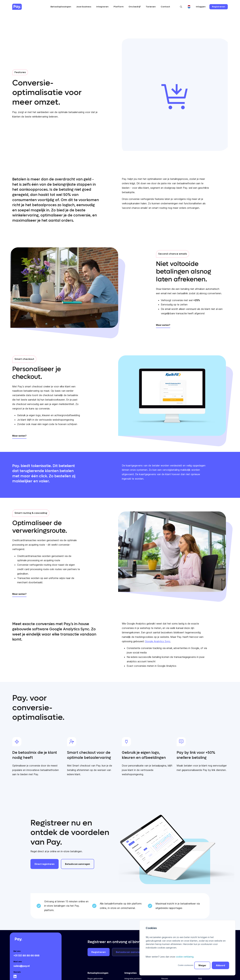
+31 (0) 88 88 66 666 (26, 955)
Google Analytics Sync (158, 641)
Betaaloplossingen (61, 7)
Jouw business (84, 7)
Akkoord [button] (220, 965)
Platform (119, 7)
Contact (165, 7)
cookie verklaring (185, 957)
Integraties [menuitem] (131, 973)
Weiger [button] (202, 965)
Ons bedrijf (135, 7)
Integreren (102, 7)
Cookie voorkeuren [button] (186, 965)
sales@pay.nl (22, 966)
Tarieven (151, 7)
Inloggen (201, 7)
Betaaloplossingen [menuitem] (98, 973)
